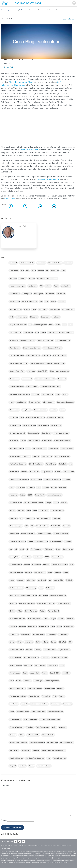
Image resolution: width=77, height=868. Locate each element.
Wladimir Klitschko (16, 758)
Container (53, 410)
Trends (62, 696)
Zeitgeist (13, 766)
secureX (29, 650)
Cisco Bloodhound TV (45, 340)
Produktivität (43, 627)
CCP (64, 325)
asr (41, 302)
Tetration (60, 688)
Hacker (12, 511)
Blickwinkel (34, 317)
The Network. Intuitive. (18, 696)
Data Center (46, 433)
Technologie (38, 681)
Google (48, 503)
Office (20, 611)
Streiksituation (15, 673)
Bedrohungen (54, 309)
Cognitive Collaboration (65, 402)
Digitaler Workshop (36, 464)
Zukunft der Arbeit (44, 766)
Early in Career (47, 472)
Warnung (13, 735)
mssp (41, 588)
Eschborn (66, 480)
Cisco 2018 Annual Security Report (22, 340)
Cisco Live (31, 371)
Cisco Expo (46, 356)
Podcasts (13, 627)
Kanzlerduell (38, 557)
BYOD (58, 325)
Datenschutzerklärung (50, 846)
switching (66, 673)
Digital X (36, 456)
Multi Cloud (50, 588)
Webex (22, 735)
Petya (46, 619)
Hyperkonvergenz (16, 526)
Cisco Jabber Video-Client (21, 82)
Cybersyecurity (33, 433)
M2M (72, 565)
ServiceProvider (15, 658)
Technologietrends (52, 681)
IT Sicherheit (49, 549)
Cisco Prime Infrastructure (59, 371)
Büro (51, 325)
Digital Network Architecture (20, 456)
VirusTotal (30, 727)
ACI (22, 271)
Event (12, 487)
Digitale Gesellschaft (62, 456)
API (41, 286)
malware (28, 572)
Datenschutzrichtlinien (62, 441)
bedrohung (43, 309)
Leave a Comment (69, 19)
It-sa (58, 549)
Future (23, 495)
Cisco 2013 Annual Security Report (61, 333)
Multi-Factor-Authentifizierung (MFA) (23, 596)
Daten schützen (34, 441)
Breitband (56, 317)
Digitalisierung (51, 464)
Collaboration (24, 10)
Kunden (46, 565)
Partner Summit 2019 (17, 619)
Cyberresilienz (43, 425)
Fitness (54, 487)
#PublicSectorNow (55, 263)
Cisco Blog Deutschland (9, 10)
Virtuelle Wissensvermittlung (50, 719)
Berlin (12, 317)
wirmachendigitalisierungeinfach (53, 750)
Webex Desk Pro (48, 735)
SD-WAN (62, 642)
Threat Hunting (34, 696)
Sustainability (55, 673)
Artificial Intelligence (30, 302)
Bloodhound (45, 317)
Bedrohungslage (68, 309)
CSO (22, 418)
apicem (48, 286)
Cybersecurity (56, 425)
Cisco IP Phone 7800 (17, 371)
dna (71, 464)
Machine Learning (16, 572)
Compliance (26, 410)
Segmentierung (64, 650)
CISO (58, 394)
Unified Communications (39, 704)
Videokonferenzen (30, 719)
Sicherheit (45, 658)
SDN (70, 642)
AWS (34, 309)
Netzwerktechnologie (27, 603)
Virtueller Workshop (17, 727)
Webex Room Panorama (18, 743)
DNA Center (14, 472)
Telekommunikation (35, 688)
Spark (62, 665)
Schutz (54, 642)
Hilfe (22, 846)
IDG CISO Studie (42, 526)
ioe (11, 549)
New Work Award (64, 603)
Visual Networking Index (48, 180)
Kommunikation (57, 557)
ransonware (26, 634)
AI (47, 271)
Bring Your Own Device (18, 325)
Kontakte (3, 846)
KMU (47, 557)
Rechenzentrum (38, 634)
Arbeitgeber (27, 294)
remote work (63, 634)
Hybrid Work (30, 518)
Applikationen (15, 294)
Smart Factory (40, 665)
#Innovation (41, 263)
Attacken (62, 302)
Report (12, 642)
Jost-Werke (26, 557)
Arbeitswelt (50, 294)
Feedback (10, 846)
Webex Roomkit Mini (37, 743)
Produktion (32, 627)
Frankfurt (63, 487)
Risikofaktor (29, 642)
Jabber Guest (68, 549)
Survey (45, 673)
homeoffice (14, 518)
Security (38, 650)
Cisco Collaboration (63, 340)
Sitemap (27, 846)
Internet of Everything (17, 541)
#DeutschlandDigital (27, 263)
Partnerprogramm (34, 619)
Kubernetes (36, 565)
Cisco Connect (15, 348)
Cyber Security (15, 425)
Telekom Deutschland (17, 688)
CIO (37, 333)
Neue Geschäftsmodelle (46, 603)
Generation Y (40, 495)
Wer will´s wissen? (67, 743)
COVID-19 (13, 418)
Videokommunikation (55, 712)
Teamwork (27, 681)
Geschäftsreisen (15, 503)
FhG (38, 487)
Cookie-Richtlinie (61, 846)
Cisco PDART (42, 371)
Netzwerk (13, 603)
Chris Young (28, 333)
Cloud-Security (49, 402)
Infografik (67, 526)
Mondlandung (31, 588)
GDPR (30, 495)
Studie (25, 673)
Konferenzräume (15, 565)
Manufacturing (40, 572)
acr (28, 271)
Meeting (58, 572)
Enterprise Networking (52, 480)
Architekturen (14, 302)
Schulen (45, 642)
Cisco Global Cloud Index (19, 363)
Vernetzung (68, 704)
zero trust (22, 766)
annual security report (17, 286)
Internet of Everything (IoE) (38, 541)
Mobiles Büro (59, 580)
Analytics (13, 278)
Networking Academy (58, 596)
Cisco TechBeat (32, 387)
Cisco (43, 333)
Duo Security (34, 472)
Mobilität (69, 580)
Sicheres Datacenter (31, 658)
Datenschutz (47, 441)
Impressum (17, 846)
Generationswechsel (55, 495)
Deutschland (53, 449)
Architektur (61, 294)
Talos (11, 681)
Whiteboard (26, 750)
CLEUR (65, 394)
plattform (70, 619)
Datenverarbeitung (16, 449)
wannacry (63, 727)
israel (22, 549)
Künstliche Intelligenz (59, 565)
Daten (23, 441)
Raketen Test (69, 627)
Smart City (28, 665)
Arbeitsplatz (38, 294)
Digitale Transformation (18, 464)
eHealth (58, 472)
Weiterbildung (52, 743)
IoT (16, 549)
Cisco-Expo (10, 199)
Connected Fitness (40, 410)
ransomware (14, 634)
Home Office (43, 511)
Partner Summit (54, 611)
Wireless (36, 750)
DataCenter (14, 441)
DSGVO (24, 472)
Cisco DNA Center (33, 356)
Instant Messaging (28, 534)
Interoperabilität (56, 541)
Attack (53, 302)
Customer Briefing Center (35, 418)
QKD (53, 627)
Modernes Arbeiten (16, 588)
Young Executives (60, 758)
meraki (66, 572)
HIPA (28, 511)
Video (12, 712)
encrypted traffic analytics (19, 480)
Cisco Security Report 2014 (45, 379)
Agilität (41, 271)
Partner (42, 611)
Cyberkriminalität (29, 425)
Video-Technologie (38, 712)
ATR (46, 302)
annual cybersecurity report (47, 278)
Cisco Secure (14, 379)
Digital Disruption (67, 449)
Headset (21, 511)
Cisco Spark (62, 379)
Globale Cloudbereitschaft (34, 503)
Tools (55, 696)
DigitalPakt (63, 464)
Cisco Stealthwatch (17, 387)
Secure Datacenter (16, 650)
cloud (12, 402)
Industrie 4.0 (56, 526)
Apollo (56, 286)
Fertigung (31, 487)
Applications (66, 286)
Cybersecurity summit (17, 433)
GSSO (56, 503)
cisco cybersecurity (17, 356)
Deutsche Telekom (39, 449)
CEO (71, 325)
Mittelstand (42, 580)
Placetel (61, 619)
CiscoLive (35, 394)
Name (4, 820)
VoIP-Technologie (43, 727)
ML (50, 580)
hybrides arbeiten (44, 518)
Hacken (64, 503)
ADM (33, 271)
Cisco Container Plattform (53, 348)
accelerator (14, 271)
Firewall (46, 487)
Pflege (53, 619)
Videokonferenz (15, 719)
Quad (59, 627)
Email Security (69, 472)
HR (21, 518)
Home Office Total (57, 511)
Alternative (55, 271)
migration (21, 580)
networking (43, 596)
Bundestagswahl (40, 325)
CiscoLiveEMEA (47, 394)
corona (62, 410)
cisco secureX (27, 379)
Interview (68, 541)
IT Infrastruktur (36, 549)
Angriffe (31, 278)
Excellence (20, 487)
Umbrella (24, 704)
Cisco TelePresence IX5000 (50, 387)
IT (27, 549)
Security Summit (50, 650)
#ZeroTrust (68, 263)
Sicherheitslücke (15, 665)
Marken (69, 846)
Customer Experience (55, 418)
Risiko (19, 642)
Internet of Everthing (61, 534)
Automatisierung (15, 309)
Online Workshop (31, 611)
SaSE (38, 642)
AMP (63, 271)
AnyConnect (33, 286)
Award (27, 309)
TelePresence (49, 688)
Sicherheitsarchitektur (59, 658)
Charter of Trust (15, 333)
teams (18, 681)
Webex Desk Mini (33, 735)
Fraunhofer (14, 495)
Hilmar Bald (8, 67)
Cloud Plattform (35, 402)
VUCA (54, 727)
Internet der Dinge (44, 534)
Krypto (27, 565)
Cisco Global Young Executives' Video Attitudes (48, 363)
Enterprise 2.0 (36, 480)
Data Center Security (61, 433)
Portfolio (22, 627)
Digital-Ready (47, 456)
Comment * (6, 786)
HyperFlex (56, 518)
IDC (26, 526)
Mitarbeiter (31, 580)
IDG (32, 526)
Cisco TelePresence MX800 (19, 394)
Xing (49, 758)
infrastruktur (14, 534)
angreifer (22, 278)
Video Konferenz (23, 712)
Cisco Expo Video (60, 356)
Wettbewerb (14, 750)
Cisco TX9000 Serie (29, 150)
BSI (30, 325)
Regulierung (51, 634)
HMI (35, 511)
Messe (12, 580)
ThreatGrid (46, 696)
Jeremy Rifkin (14, 557)
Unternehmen (56, 704)
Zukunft (31, 766)
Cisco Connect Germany (32, 348)
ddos (28, 449)
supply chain (35, 673)
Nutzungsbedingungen (36, 846)
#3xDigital (13, 263)
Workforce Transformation (35, 758)
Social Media (52, 665)
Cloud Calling (21, 402)
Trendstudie (14, 704)
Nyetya (12, 611)
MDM (50, 572)
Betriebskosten (22, 317)
